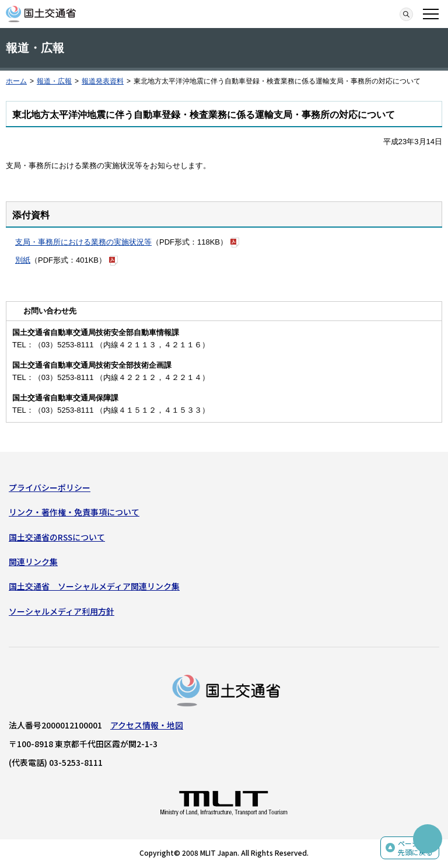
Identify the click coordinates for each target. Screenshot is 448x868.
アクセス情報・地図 (147, 725)
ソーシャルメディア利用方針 (62, 611)
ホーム (16, 81)
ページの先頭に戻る (415, 848)
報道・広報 (54, 81)
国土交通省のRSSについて (57, 537)
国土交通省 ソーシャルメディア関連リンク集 (94, 586)
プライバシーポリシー (50, 487)
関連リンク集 (33, 562)
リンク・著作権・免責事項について (74, 512)
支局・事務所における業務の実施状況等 (83, 242)
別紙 (23, 260)
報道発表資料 (103, 81)
